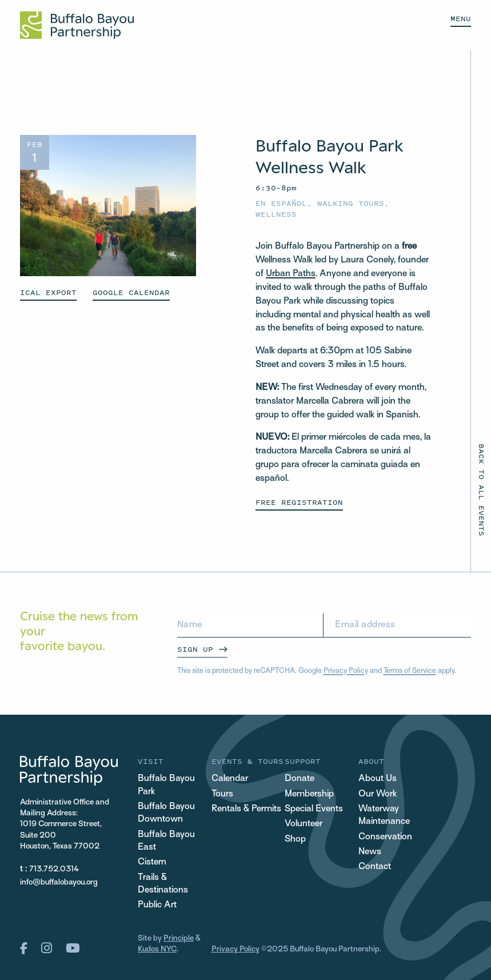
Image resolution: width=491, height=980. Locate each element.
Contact (375, 867)
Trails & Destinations (163, 884)
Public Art (157, 905)
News (370, 852)
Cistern (152, 863)
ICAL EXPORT (48, 292)
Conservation (385, 837)
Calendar (230, 779)
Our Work (378, 794)
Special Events (314, 809)
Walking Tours (351, 203)
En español (281, 203)
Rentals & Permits (246, 809)
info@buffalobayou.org (59, 883)
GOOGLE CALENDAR (131, 292)
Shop (295, 840)
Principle (179, 939)
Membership (309, 794)
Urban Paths (291, 274)
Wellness (276, 214)
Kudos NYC (157, 949)
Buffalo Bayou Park (166, 785)
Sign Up (195, 649)
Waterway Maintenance (384, 816)
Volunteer (304, 824)
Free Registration (299, 502)
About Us (378, 779)
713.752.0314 (54, 869)
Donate (300, 779)
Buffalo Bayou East (166, 841)
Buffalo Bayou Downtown (166, 813)
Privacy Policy (346, 671)
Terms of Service (410, 671)
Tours (222, 794)
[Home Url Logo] (77, 25)
